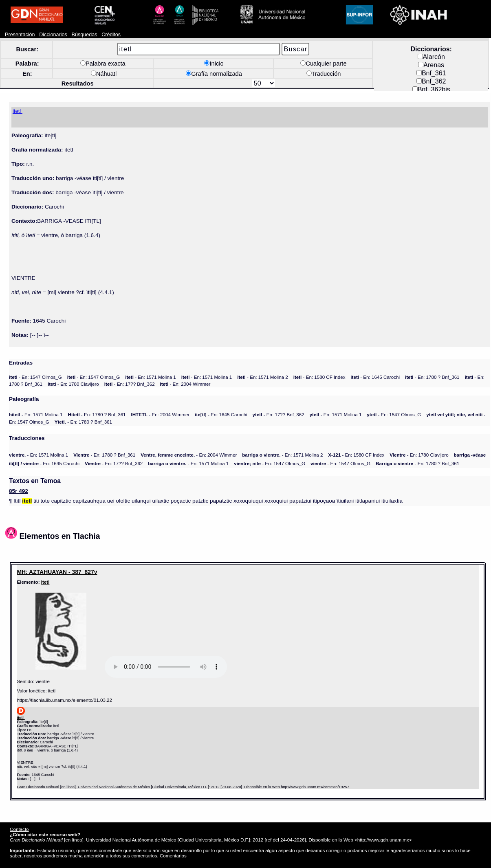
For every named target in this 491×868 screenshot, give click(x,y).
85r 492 (19, 491)
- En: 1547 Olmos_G (35, 377)
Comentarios (173, 856)
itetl (45, 582)
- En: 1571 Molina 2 (263, 377)
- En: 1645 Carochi (375, 377)
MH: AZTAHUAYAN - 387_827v (57, 572)
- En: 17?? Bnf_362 (130, 384)
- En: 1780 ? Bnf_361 (432, 377)
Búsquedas (85, 35)
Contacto (19, 829)
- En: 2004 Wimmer (185, 384)
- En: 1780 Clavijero (73, 384)
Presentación (20, 35)
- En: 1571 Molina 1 (151, 377)
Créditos (111, 35)
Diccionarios (53, 35)
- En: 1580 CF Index (319, 377)
